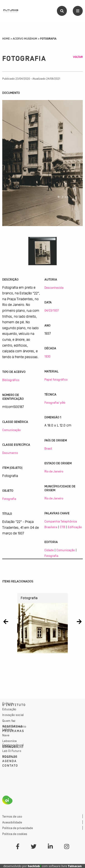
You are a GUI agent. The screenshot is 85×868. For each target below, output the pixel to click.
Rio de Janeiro (54, 471)
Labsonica (10, 741)
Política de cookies (15, 834)
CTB (62, 527)
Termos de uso (12, 816)
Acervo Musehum (25, 39)
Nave (6, 735)
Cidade (49, 550)
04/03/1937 (52, 310)
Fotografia (9, 499)
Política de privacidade (18, 828)
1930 (47, 356)
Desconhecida (54, 288)
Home (6, 39)
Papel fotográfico (56, 379)
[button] (6, 621)
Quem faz (9, 721)
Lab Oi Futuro (12, 751)
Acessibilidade (12, 822)
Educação (9, 709)
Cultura (8, 703)
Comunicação (11, 430)
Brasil (48, 448)
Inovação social (13, 715)
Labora (7, 729)
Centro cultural (13, 745)
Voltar (78, 57)
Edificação (75, 527)
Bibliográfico (11, 380)
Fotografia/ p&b (55, 403)
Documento (10, 453)
